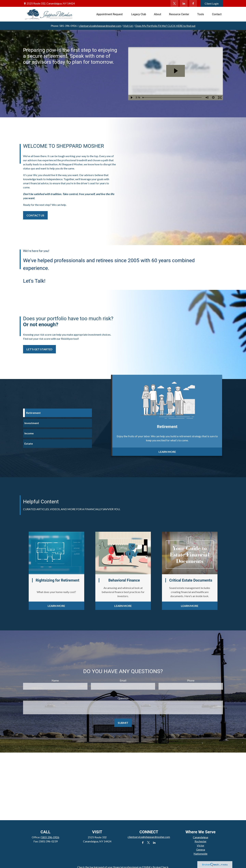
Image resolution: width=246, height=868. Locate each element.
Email (123, 680)
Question (123, 698)
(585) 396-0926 (50, 837)
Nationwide (200, 854)
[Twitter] (174, 3)
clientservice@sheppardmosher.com (100, 26)
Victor (201, 845)
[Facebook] (193, 3)
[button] (110, 14)
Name (55, 680)
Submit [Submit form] (123, 723)
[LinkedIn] (184, 3)
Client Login (212, 4)
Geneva (201, 849)
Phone (191, 680)
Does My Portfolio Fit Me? (165, 26)
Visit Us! (128, 26)
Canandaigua (200, 837)
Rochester (201, 841)
